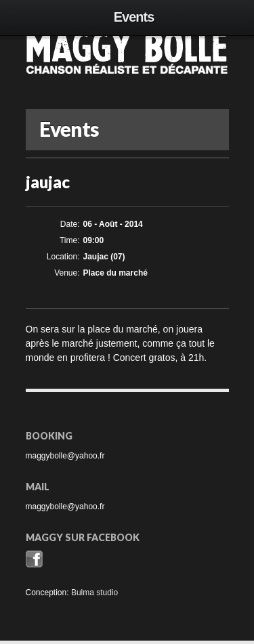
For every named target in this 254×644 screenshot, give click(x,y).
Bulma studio (94, 593)
